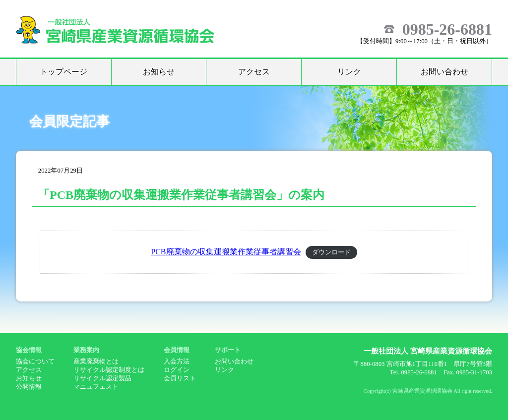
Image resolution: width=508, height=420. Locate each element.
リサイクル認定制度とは (109, 370)
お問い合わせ (444, 72)
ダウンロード (331, 252)
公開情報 (29, 387)
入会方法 (177, 361)
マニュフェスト (96, 387)
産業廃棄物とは (96, 361)
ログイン (177, 370)
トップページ (63, 72)
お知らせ (159, 72)
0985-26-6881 (447, 29)
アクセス (254, 72)
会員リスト (180, 378)
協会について (35, 361)
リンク (349, 72)
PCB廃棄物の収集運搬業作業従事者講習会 (226, 252)
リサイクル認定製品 (102, 378)
